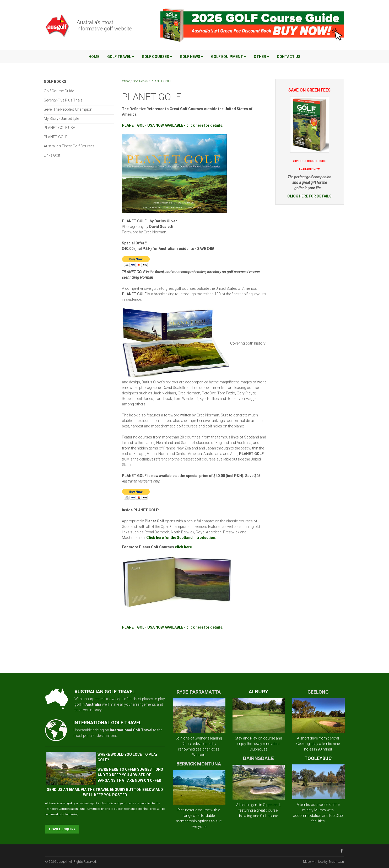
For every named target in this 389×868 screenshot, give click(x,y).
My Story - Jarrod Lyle (61, 119)
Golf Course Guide (59, 91)
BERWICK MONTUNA (199, 764)
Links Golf (52, 155)
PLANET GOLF (161, 81)
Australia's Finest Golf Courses (69, 146)
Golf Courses (157, 57)
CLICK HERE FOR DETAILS (309, 196)
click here (183, 547)
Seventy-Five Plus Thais (63, 100)
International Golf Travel (131, 730)
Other (261, 57)
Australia (93, 704)
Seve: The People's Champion (68, 109)
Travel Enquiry (62, 829)
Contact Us (289, 57)
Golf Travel (121, 57)
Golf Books (140, 81)
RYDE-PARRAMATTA (199, 692)
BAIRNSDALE (258, 758)
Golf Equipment (228, 57)
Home (94, 57)
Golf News (191, 57)
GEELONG (318, 692)
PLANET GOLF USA (60, 128)
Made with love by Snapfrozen (323, 862)
